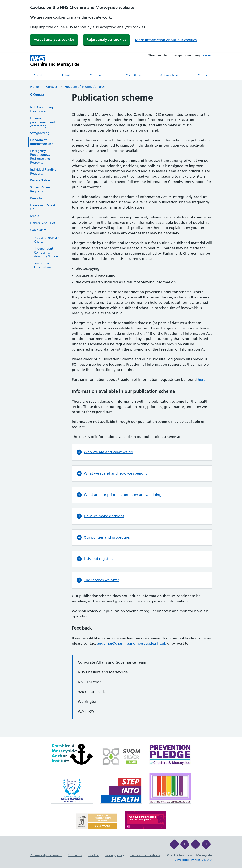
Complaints (38, 230)
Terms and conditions (145, 855)
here (202, 380)
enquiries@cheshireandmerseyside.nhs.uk (131, 643)
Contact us (75, 855)
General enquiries (43, 223)
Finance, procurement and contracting (43, 122)
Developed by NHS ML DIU (193, 860)
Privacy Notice (40, 180)
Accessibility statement (46, 855)
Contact (203, 75)
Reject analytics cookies (106, 40)
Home (35, 87)
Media (35, 216)
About (38, 75)
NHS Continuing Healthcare (42, 109)
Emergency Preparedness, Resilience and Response (40, 157)
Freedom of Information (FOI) (85, 87)
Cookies (94, 855)
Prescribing (38, 198)
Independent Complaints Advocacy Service (46, 252)
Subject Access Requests (40, 189)
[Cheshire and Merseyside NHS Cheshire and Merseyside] (55, 61)
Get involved (169, 75)
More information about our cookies (166, 40)
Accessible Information (42, 265)
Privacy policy (115, 855)
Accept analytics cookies (54, 40)
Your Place (133, 75)
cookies (206, 55)
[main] (121, 415)
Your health (98, 75)
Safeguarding (40, 133)
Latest (66, 75)
